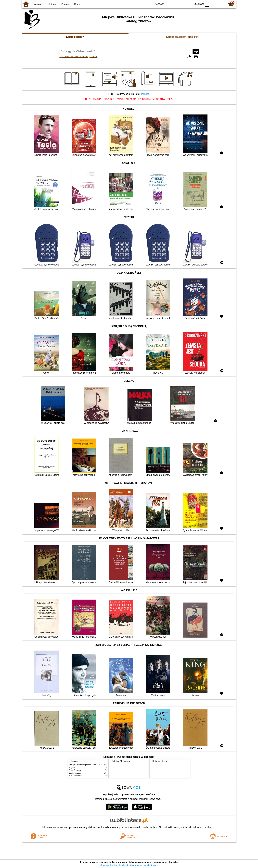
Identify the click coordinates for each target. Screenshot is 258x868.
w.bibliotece (113, 827)
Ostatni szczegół (75, 773)
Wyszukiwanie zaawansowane (74, 57)
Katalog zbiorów (75, 37)
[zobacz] (146, 94)
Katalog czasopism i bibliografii (182, 37)
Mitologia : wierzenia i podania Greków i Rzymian (87, 765)
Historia (52, 4)
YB (181, 4)
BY (188, 4)
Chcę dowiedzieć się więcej (114, 865)
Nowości (38, 4)
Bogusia (72, 768)
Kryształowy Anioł (75, 776)
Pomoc (65, 4)
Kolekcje (93, 57)
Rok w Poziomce (75, 770)
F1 (212, 4)
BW (175, 4)
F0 (207, 4)
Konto (77, 4)
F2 (220, 4)
